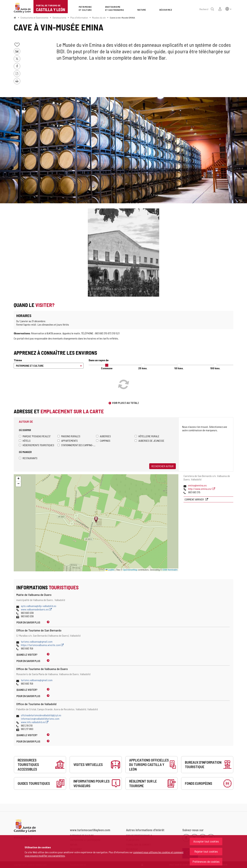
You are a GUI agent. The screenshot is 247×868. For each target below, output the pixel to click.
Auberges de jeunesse (149, 441)
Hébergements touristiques (37, 445)
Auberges (103, 436)
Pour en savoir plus (28, 622)
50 (179, 368)
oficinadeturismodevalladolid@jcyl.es (41, 715)
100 (215, 368)
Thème (18, 360)
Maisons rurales (69, 436)
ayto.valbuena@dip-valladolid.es (39, 606)
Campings (103, 441)
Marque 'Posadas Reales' (35, 436)
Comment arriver (194, 499)
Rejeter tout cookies (206, 851)
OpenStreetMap (130, 570)
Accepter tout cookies (206, 841)
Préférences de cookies (206, 861)
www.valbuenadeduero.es (36, 609)
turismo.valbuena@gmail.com (37, 641)
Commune (107, 368)
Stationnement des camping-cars (77, 445)
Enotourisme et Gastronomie (34, 18)
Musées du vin (99, 18)
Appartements (68, 441)
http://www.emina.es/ (202, 489)
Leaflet (110, 570)
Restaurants (28, 458)
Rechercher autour (163, 466)
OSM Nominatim (170, 570)
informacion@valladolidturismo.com (40, 719)
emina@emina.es (197, 485)
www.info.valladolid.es (35, 722)
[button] (228, 9)
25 (143, 368)
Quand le (27, 655)
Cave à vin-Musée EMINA (122, 18)
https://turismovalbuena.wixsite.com (42, 645)
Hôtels (25, 441)
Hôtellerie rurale (147, 436)
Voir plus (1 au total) (125, 403)
